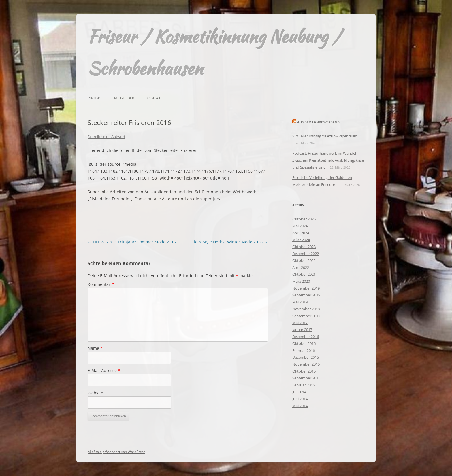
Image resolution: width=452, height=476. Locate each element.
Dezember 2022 (306, 254)
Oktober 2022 (304, 260)
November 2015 (306, 364)
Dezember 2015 (306, 357)
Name (95, 348)
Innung (95, 98)
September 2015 (306, 378)
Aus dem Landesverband (318, 122)
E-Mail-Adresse (104, 370)
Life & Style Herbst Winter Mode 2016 (229, 242)
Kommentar (101, 284)
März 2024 (301, 240)
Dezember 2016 (306, 337)
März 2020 (301, 281)
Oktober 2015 (304, 371)
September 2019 (306, 295)
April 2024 (301, 233)
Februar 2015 (304, 385)
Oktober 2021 (304, 274)
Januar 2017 (302, 330)
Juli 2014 (299, 392)
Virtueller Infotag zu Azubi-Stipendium (325, 136)
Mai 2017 (300, 323)
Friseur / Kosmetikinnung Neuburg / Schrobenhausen (214, 52)
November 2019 (306, 288)
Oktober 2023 (304, 247)
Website (95, 393)
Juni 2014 (300, 399)
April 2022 (301, 267)
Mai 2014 (300, 406)
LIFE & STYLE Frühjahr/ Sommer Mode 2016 (132, 242)
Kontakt (155, 98)
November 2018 (306, 309)
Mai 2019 (300, 302)
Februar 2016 (304, 350)
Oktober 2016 (304, 343)
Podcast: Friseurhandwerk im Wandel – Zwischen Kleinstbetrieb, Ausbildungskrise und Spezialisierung (328, 160)
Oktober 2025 (304, 219)
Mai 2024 (300, 226)
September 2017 (306, 316)
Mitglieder (124, 98)
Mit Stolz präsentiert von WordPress (116, 452)
